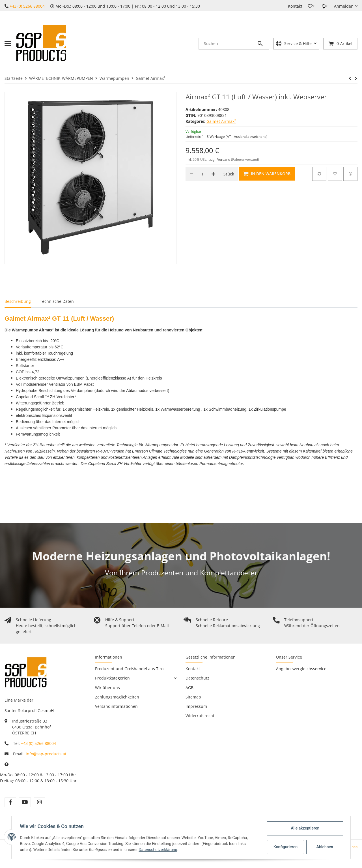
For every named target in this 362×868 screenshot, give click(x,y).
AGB (189, 688)
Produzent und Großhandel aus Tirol (130, 669)
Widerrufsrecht (200, 716)
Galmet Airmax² (221, 121)
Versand (224, 159)
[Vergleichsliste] (325, 6)
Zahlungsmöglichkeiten (117, 697)
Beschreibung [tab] (18, 301)
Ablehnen (324, 847)
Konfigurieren (285, 847)
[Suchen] (228, 44)
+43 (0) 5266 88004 (27, 6)
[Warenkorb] (340, 43)
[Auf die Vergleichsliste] (319, 174)
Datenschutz (197, 678)
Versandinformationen (116, 706)
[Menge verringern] (191, 174)
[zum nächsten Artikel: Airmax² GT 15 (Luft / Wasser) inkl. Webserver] (356, 78)
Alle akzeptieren (304, 828)
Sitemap (193, 697)
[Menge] (202, 174)
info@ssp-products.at (46, 754)
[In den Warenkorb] (267, 174)
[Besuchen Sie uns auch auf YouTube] (25, 802)
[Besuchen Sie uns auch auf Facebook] (10, 802)
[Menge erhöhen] (213, 174)
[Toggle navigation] (8, 44)
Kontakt (295, 6)
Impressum (196, 706)
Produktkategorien (112, 678)
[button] (312, 6)
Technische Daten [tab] (57, 301)
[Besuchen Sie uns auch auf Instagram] (39, 802)
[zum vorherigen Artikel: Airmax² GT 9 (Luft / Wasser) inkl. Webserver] (350, 78)
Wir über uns (107, 688)
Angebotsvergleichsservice (301, 669)
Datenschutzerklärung (159, 850)
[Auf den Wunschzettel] (335, 174)
